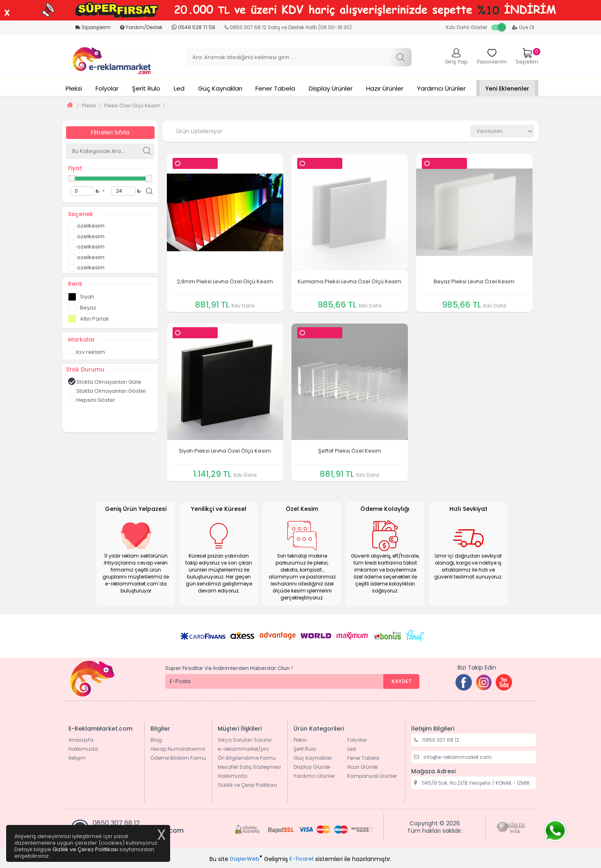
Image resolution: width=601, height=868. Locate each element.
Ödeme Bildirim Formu (178, 758)
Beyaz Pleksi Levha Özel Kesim (474, 281)
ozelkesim (86, 225)
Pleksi (74, 88)
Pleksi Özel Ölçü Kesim (132, 106)
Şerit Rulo (146, 88)
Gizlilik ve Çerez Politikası (247, 785)
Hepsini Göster (92, 400)
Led (179, 88)
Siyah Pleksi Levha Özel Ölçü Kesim (225, 451)
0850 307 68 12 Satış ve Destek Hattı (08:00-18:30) (288, 27)
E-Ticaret (302, 859)
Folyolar (107, 88)
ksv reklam (87, 352)
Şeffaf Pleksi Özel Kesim (350, 451)
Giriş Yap (456, 57)
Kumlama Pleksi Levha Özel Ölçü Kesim (349, 281)
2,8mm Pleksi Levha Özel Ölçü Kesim (225, 281)
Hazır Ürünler (385, 88)
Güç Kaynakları (220, 88)
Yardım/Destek (141, 27)
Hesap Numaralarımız (178, 749)
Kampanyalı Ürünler (372, 776)
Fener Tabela (275, 88)
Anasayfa (81, 740)
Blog (156, 740)
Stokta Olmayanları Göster (107, 391)
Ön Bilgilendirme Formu (247, 758)
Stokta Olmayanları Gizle (105, 382)
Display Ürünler (331, 88)
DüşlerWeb (245, 859)
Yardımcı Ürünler (441, 88)
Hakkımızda (83, 749)
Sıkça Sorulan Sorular (245, 740)
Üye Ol (523, 27)
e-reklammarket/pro (243, 749)
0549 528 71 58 (194, 27)
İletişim (77, 758)
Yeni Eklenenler (507, 89)
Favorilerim (492, 57)
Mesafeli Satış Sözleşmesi (249, 767)
